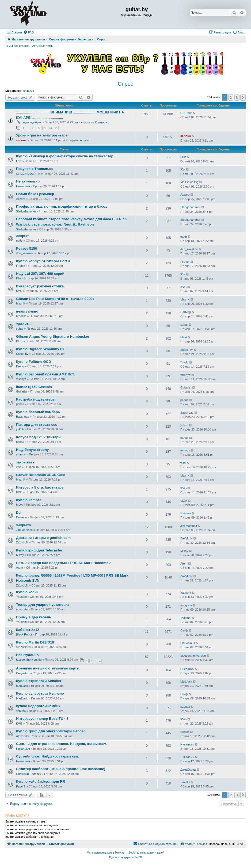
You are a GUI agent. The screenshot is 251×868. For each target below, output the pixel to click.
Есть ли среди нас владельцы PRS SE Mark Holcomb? (63, 563)
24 (50, 128)
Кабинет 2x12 (28, 630)
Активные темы (43, 46)
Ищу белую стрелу (32, 450)
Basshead (23, 417)
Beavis (185, 732)
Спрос (126, 84)
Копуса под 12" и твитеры (39, 437)
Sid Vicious (23, 647)
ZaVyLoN (22, 542)
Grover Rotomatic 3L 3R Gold (41, 475)
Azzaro (21, 199)
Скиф (184, 630)
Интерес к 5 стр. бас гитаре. (40, 487)
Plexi (19, 341)
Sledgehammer (26, 211)
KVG (19, 291)
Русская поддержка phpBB (125, 857)
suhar (20, 329)
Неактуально (27, 655)
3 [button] (237, 97)
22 (39, 128)
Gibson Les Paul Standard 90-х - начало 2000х (55, 299)
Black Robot (24, 634)
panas (20, 404)
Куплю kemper (29, 500)
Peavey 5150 (26, 248)
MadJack (22, 686)
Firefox (21, 266)
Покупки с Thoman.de (35, 169)
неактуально (27, 311)
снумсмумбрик (32, 122)
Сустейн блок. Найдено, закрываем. (47, 756)
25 (56, 128)
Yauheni (21, 597)
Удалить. (24, 324)
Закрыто (24, 525)
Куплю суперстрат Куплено (40, 693)
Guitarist (22, 391)
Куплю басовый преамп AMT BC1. (46, 374)
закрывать (25, 462)
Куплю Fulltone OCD (34, 362)
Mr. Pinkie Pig (189, 182)
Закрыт (22, 236)
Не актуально (28, 181)
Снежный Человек (28, 774)
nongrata (22, 609)
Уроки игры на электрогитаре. (42, 135)
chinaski (29, 91)
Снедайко (23, 673)
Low (19, 161)
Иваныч (21, 517)
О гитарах (102, 122)
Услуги (84, 140)
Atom (20, 568)
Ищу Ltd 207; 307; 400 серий (40, 274)
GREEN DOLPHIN (28, 174)
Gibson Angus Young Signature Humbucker (53, 336)
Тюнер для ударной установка (43, 605)
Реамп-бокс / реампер (35, 194)
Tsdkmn (185, 618)
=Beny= (21, 379)
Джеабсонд (188, 770)
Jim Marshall (24, 530)
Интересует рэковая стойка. (40, 286)
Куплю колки (27, 592)
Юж (183, 169)
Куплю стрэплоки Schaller (39, 681)
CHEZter (186, 113)
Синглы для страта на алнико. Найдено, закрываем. (62, 744)
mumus (21, 454)
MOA (19, 505)
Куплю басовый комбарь (38, 412)
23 (45, 128)
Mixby (20, 555)
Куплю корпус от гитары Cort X (43, 261)
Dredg (20, 366)
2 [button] (231, 97)
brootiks (21, 316)
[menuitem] (29, 32)
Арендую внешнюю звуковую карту (47, 668)
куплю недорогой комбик (38, 706)
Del (19, 513)
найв (19, 241)
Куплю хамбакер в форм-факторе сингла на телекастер (65, 156)
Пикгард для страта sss (37, 425)
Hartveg (186, 312)
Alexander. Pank (27, 736)
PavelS (21, 786)
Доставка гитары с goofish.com (43, 538)
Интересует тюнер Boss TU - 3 (42, 719)
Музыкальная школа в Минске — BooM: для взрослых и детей (125, 853)
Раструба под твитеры (36, 399)
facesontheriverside (29, 660)
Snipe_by (22, 354)
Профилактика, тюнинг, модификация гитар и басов (62, 206)
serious (21, 140)
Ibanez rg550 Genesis (34, 387)
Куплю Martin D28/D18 (35, 642)
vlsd (19, 467)
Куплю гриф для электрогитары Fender (51, 731)
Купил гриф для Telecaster (39, 550)
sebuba (21, 711)
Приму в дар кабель (34, 617)
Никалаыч (23, 186)
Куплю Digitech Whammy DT (40, 349)
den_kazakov (25, 253)
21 (33, 128)
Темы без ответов (17, 46)
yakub (20, 429)
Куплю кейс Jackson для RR (41, 781)
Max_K (21, 303)
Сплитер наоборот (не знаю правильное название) (61, 769)
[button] (243, 97)
